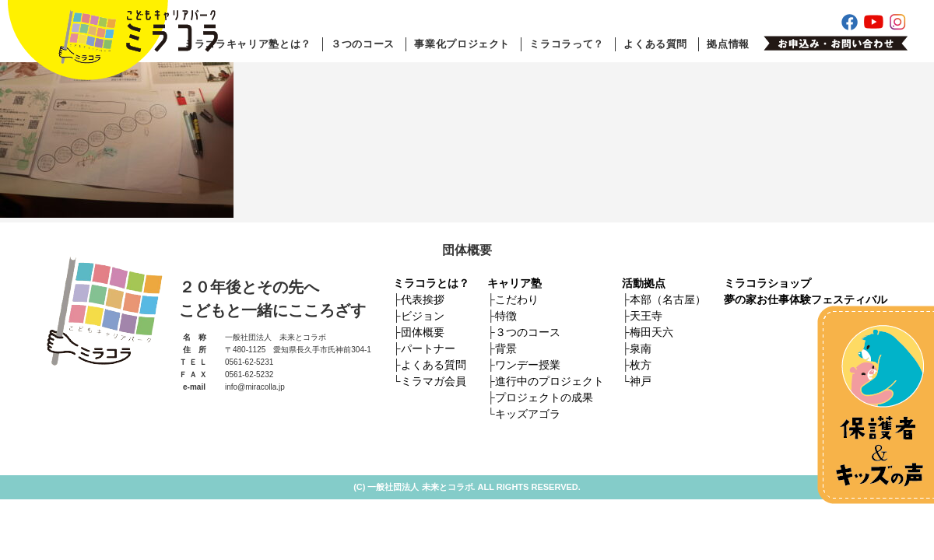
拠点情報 (728, 44)
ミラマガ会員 (434, 381)
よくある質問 (655, 44)
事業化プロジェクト (462, 44)
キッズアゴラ (528, 414)
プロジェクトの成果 (544, 397)
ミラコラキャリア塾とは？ (248, 44)
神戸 (641, 381)
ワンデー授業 (528, 365)
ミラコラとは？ (431, 283)
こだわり (517, 299)
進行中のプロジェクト (550, 381)
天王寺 (646, 316)
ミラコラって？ (567, 44)
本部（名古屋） (668, 299)
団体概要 (423, 332)
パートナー (428, 348)
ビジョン (423, 316)
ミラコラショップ (767, 283)
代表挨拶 (423, 299)
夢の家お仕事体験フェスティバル (806, 299)
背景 (506, 348)
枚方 (641, 365)
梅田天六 (651, 332)
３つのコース (363, 44)
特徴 (506, 316)
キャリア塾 (514, 283)
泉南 (641, 348)
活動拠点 (644, 283)
